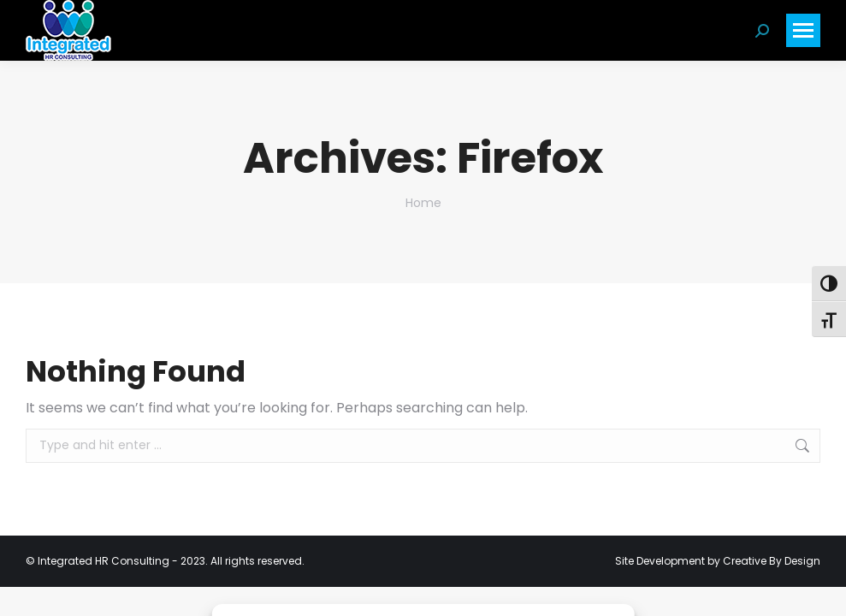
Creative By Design (772, 561)
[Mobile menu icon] (803, 30)
